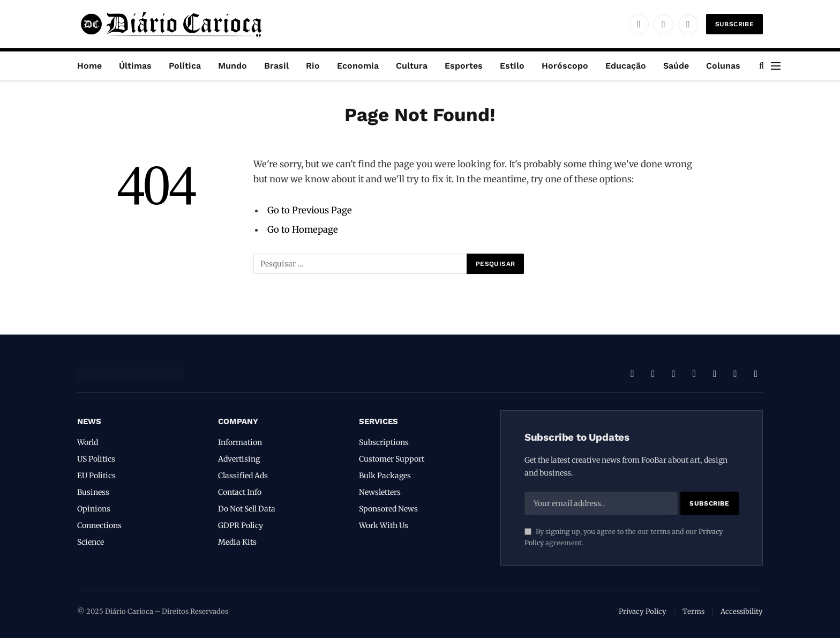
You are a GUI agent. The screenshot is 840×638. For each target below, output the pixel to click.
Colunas (723, 66)
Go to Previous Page (310, 210)
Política (185, 66)
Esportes (464, 66)
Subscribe (734, 24)
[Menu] (776, 66)
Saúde (676, 66)
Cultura (412, 66)
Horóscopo (565, 66)
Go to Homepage (303, 230)
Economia (358, 66)
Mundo (232, 66)
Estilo (512, 66)
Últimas (135, 66)
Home (89, 66)
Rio (313, 66)
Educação (626, 66)
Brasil (276, 66)
